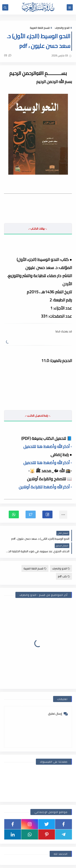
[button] (47, 514)
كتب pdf (64, 576)
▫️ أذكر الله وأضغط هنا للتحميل (48, 446)
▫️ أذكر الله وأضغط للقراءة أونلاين (45, 487)
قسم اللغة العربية (40, 28)
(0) (8, 55)
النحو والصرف (62, 28)
